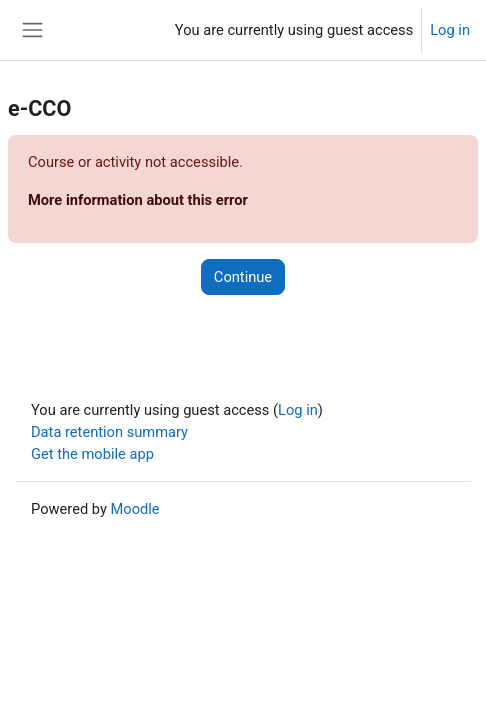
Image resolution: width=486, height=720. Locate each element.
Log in (450, 30)
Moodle (135, 509)
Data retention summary (109, 432)
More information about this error (138, 200)
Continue (243, 277)
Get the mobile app (92, 454)
